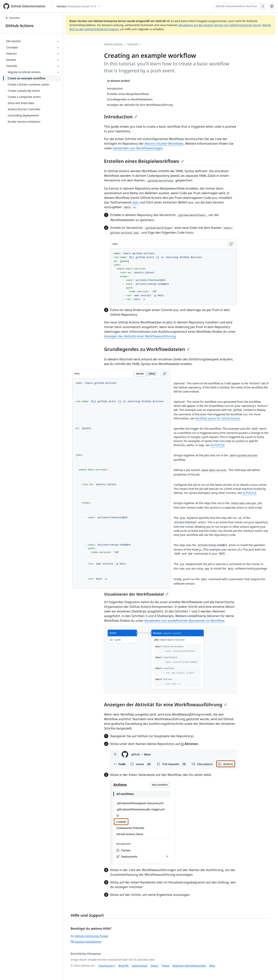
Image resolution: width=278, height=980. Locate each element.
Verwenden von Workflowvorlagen (138, 148)
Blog (212, 966)
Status (155, 966)
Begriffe (124, 966)
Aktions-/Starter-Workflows (164, 144)
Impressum (106, 966)
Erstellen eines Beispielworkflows (144, 161)
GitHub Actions (19, 26)
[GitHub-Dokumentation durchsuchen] (237, 6)
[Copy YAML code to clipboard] (231, 244)
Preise (165, 966)
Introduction (121, 117)
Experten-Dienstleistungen (189, 966)
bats (136, 202)
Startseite (13, 18)
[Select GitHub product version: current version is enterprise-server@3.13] (78, 6)
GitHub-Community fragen (89, 936)
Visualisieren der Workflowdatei (136, 594)
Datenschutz (140, 966)
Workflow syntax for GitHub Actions (218, 418)
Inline (152, 374)
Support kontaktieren (86, 942)
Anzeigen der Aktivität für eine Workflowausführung (166, 704)
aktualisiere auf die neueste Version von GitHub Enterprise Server (219, 25)
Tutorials (133, 44)
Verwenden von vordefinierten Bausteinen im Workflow (184, 621)
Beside (140, 374)
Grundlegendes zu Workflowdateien (147, 349)
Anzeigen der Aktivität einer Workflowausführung (140, 336)
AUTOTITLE (218, 445)
